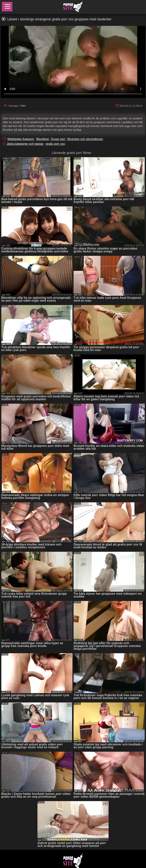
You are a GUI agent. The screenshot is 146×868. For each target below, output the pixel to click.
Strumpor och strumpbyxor (85, 139)
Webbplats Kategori (21, 139)
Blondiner (43, 139)
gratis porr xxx (55, 144)
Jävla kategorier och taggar (25, 144)
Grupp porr (58, 139)
